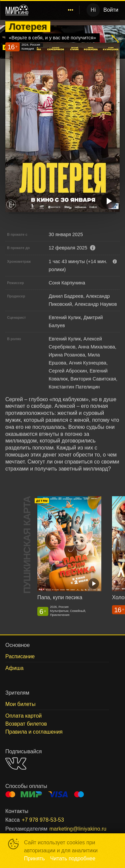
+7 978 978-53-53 (43, 820)
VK (16, 763)
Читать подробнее (73, 858)
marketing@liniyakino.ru (78, 829)
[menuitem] (71, 10)
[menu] (55, 10)
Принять (34, 858)
